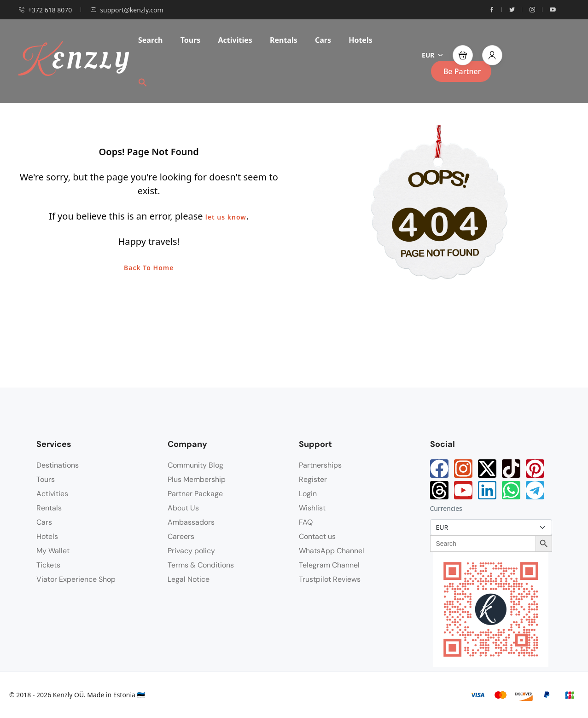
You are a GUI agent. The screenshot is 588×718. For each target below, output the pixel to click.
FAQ (306, 522)
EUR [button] (433, 55)
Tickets (48, 565)
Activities (235, 40)
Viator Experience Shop (76, 579)
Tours (191, 40)
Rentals (284, 40)
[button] (146, 82)
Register (313, 479)
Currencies (446, 508)
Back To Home (149, 268)
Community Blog (195, 465)
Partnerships (320, 465)
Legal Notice (189, 579)
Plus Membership (197, 479)
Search (150, 40)
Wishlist (312, 508)
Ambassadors (191, 522)
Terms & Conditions (201, 565)
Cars (323, 40)
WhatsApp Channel (332, 551)
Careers (181, 536)
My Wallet (53, 551)
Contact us (317, 536)
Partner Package (195, 494)
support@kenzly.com (127, 10)
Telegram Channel (329, 565)
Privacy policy (191, 551)
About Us (183, 508)
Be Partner (462, 71)
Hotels (361, 40)
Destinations (58, 465)
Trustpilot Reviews (330, 579)
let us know (226, 217)
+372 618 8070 (45, 10)
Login (308, 494)
